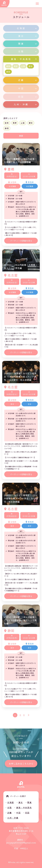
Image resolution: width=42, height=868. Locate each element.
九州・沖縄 (13, 818)
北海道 (11, 802)
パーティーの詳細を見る (21, 241)
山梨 (23, 123)
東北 (21, 802)
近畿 (10, 813)
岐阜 (7, 123)
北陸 (10, 807)
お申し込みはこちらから (21, 764)
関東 (29, 802)
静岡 (7, 128)
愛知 (31, 123)
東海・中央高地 (24, 807)
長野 (15, 123)
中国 (18, 813)
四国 (27, 813)
